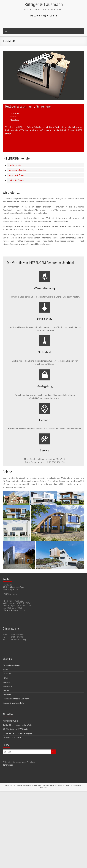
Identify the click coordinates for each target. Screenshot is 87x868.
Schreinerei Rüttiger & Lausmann (16, 699)
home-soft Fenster (17, 175)
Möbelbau (7, 695)
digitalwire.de (8, 765)
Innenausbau (8, 686)
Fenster (6, 669)
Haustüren (7, 674)
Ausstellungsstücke (10, 721)
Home (5, 678)
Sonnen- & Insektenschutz (13, 703)
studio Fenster (15, 165)
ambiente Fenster (16, 180)
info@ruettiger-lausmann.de (14, 610)
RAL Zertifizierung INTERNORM (16, 729)
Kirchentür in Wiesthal (12, 738)
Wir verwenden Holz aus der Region (17, 733)
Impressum (7, 682)
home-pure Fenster (17, 170)
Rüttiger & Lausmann (44, 4)
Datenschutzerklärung (11, 665)
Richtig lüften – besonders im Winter (18, 725)
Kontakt (6, 690)
